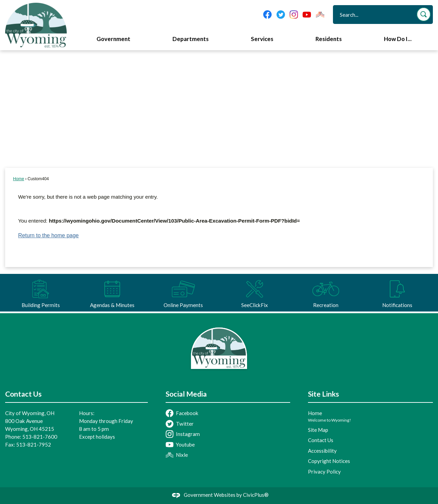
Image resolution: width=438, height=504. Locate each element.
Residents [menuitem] (329, 39)
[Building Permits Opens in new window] (41, 293)
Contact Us (321, 440)
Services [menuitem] (262, 39)
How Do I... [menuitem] (398, 39)
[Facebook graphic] (267, 15)
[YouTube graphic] (307, 15)
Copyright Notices (329, 461)
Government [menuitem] (113, 39)
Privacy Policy (324, 472)
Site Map (318, 430)
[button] (424, 14)
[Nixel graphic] (320, 15)
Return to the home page (48, 235)
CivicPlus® (256, 495)
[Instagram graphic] (294, 15)
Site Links (324, 394)
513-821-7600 (40, 437)
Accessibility (322, 451)
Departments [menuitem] (191, 39)
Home (18, 179)
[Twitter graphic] (281, 15)
